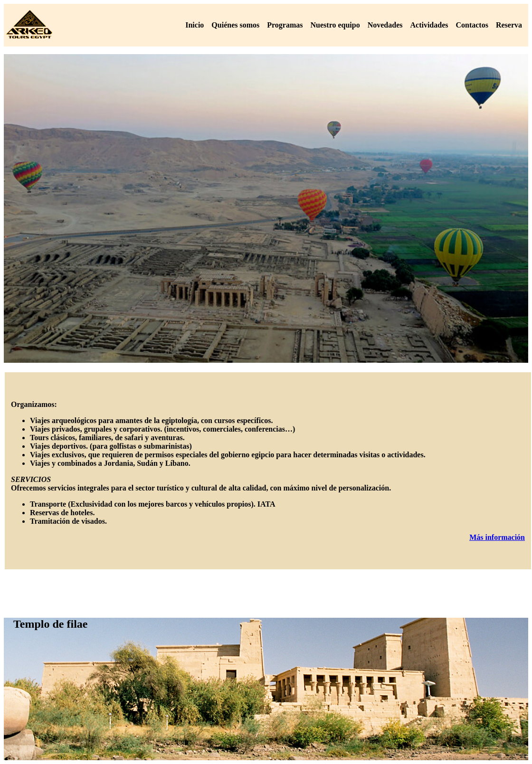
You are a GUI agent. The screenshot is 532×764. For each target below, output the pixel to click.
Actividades (429, 25)
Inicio (195, 25)
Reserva (509, 25)
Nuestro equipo (335, 25)
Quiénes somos (235, 25)
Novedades (385, 25)
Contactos (472, 25)
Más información (497, 537)
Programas (285, 25)
